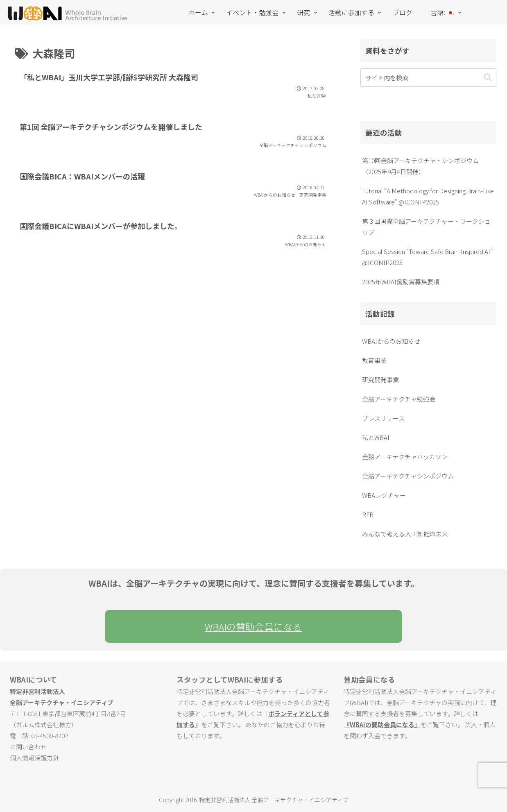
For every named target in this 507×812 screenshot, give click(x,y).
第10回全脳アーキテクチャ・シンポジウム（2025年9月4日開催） (420, 166)
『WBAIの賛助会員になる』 (382, 725)
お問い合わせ (28, 747)
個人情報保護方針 (34, 758)
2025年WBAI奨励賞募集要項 (401, 282)
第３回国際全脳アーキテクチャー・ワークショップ (426, 227)
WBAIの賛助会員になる (253, 626)
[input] (428, 78)
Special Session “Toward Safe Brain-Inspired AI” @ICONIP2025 (427, 257)
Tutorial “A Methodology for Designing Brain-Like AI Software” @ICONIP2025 (428, 196)
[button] (488, 78)
